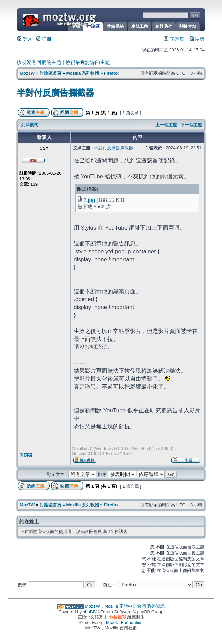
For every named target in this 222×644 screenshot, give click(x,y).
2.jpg (89, 200)
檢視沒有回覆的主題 (39, 62)
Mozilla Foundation (124, 623)
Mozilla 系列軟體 (83, 73)
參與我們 (164, 26)
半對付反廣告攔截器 (55, 93)
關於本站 (188, 26)
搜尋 (197, 39)
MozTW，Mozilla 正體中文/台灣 (116, 606)
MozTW (76, 19)
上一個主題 (166, 125)
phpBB (89, 612)
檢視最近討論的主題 (88, 62)
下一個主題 (191, 125)
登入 (25, 39)
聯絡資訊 (156, 606)
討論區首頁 (51, 73)
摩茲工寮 (139, 26)
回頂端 (26, 455)
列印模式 (29, 125)
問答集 (174, 39)
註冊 (44, 39)
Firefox (111, 73)
